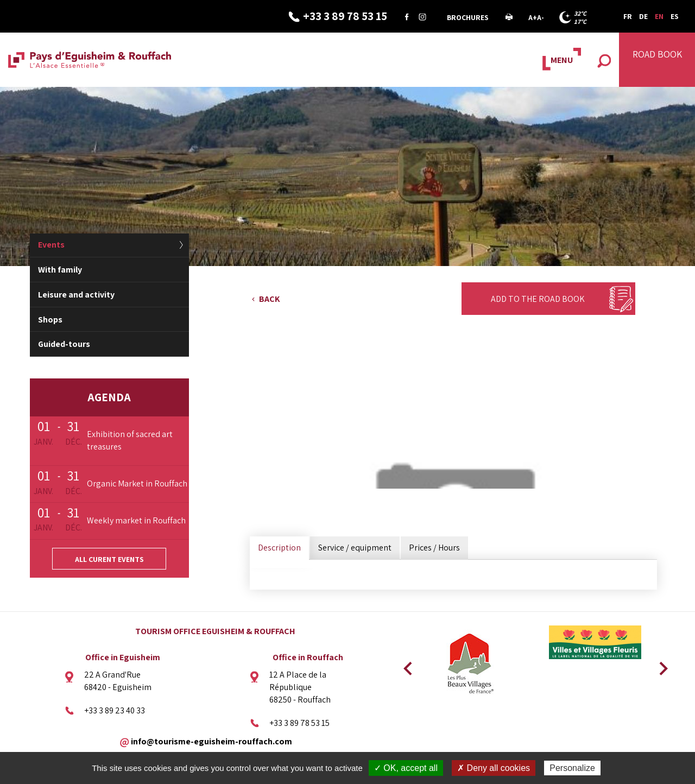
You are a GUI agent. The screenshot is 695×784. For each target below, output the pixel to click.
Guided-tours (64, 344)
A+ (533, 17)
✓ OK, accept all (406, 768)
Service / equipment (355, 548)
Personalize (572, 768)
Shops (50, 320)
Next (660, 665)
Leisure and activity (76, 295)
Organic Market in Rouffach (137, 483)
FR (628, 16)
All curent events (109, 559)
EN (659, 16)
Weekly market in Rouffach (136, 520)
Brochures (468, 17)
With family (60, 270)
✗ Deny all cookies (494, 768)
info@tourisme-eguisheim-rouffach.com (211, 741)
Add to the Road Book (538, 299)
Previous (406, 665)
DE (643, 16)
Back (270, 299)
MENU (562, 60)
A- (541, 17)
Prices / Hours (434, 548)
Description (279, 548)
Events (51, 245)
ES (675, 16)
